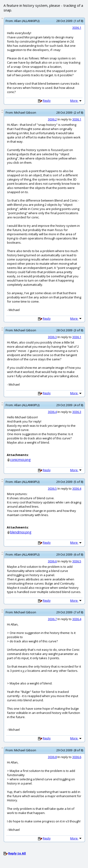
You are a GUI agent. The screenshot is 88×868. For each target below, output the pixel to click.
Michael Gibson (25, 112)
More (76, 101)
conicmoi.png (20, 460)
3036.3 (52, 337)
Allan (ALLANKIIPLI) (27, 21)
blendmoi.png (21, 532)
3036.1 (77, 28)
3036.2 (52, 119)
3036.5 (52, 488)
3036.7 (52, 619)
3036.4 (52, 412)
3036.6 (52, 561)
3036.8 (52, 757)
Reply (47, 101)
